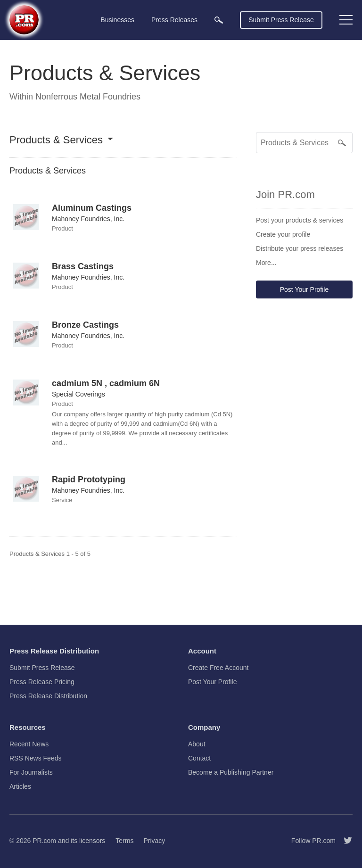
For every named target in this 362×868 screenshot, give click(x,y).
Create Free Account (218, 668)
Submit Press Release (281, 20)
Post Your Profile (304, 289)
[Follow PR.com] (344, 841)
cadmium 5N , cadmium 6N (106, 383)
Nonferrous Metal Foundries (88, 97)
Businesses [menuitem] (117, 20)
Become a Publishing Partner (231, 772)
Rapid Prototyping (89, 479)
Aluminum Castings (92, 208)
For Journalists (31, 772)
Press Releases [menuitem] (174, 20)
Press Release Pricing (42, 682)
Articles (20, 786)
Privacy (154, 841)
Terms (124, 841)
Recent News (29, 744)
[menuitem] (219, 20)
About (197, 744)
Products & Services (56, 140)
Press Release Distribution (48, 696)
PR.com (44, 841)
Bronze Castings (85, 325)
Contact (199, 758)
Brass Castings (83, 266)
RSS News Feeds (35, 758)
